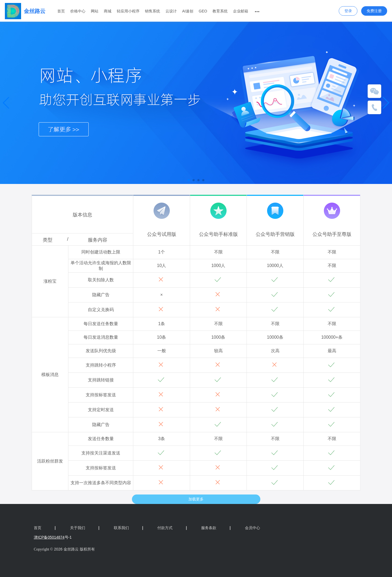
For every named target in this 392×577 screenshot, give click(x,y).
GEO (203, 11)
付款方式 (172, 528)
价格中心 (78, 11)
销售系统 (152, 11)
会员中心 (253, 528)
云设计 (171, 11)
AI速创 (188, 11)
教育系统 (220, 11)
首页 (61, 11)
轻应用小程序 (128, 11)
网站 (95, 11)
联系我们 (129, 528)
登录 (348, 11)
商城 (108, 11)
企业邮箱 (241, 11)
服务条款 (216, 528)
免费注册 (374, 11)
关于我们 (85, 528)
